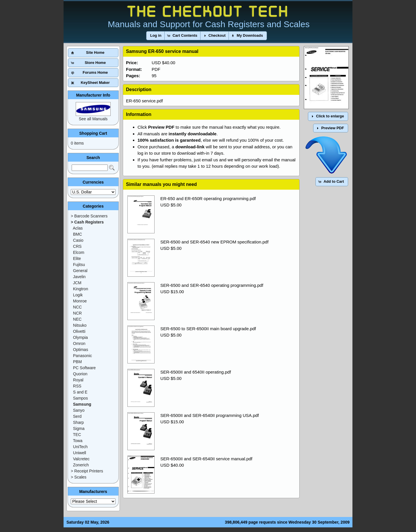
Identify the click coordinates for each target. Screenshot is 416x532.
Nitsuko (80, 325)
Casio (78, 240)
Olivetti (79, 331)
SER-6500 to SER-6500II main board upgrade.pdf (208, 329)
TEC (77, 435)
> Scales (79, 477)
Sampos (80, 398)
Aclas (78, 228)
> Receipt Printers (87, 471)
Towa (78, 441)
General (80, 271)
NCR (77, 313)
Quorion (80, 374)
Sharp (78, 422)
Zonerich (81, 465)
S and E (80, 392)
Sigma (79, 428)
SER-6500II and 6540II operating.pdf (196, 372)
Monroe (80, 301)
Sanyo (79, 410)
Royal (78, 380)
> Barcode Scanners (89, 216)
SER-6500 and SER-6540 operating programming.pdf (212, 285)
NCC (77, 307)
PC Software (84, 368)
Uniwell (80, 453)
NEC (77, 319)
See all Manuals (93, 119)
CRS (77, 246)
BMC (78, 234)
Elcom (79, 252)
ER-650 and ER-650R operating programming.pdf (208, 198)
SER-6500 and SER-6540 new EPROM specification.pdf (214, 242)
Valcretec (81, 459)
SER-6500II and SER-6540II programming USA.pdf (210, 415)
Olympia (80, 337)
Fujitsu (79, 265)
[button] (156, 36)
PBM (77, 362)
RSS (77, 386)
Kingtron (81, 289)
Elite (77, 258)
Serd (77, 416)
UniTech (80, 447)
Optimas (81, 350)
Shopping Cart (93, 133)
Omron (79, 343)
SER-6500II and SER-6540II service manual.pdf (206, 459)
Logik (78, 295)
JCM (77, 283)
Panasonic (82, 356)
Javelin (79, 277)
